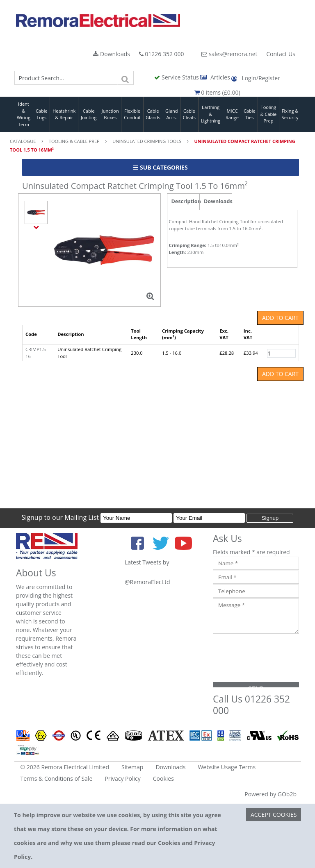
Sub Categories (160, 167)
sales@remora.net (229, 54)
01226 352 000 (162, 54)
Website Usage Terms (227, 767)
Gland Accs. (171, 114)
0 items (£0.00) (217, 92)
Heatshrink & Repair (64, 114)
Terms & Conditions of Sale (57, 778)
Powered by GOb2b (270, 794)
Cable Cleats (189, 114)
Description (186, 201)
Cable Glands (153, 114)
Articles (216, 77)
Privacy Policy (122, 778)
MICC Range (232, 114)
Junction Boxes (110, 114)
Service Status (177, 77)
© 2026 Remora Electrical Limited (65, 767)
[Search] (126, 78)
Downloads (112, 54)
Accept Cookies (274, 815)
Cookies (163, 778)
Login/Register (256, 78)
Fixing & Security (290, 114)
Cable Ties (250, 114)
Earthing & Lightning (211, 114)
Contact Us (281, 54)
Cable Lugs (42, 114)
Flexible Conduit (132, 114)
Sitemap (132, 767)
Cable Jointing (89, 114)
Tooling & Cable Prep (269, 114)
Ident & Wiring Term (24, 114)
